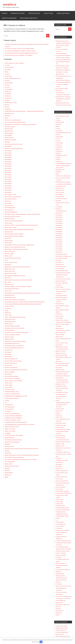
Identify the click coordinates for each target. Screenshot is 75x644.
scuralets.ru (10, 4)
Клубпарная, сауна (10, 297)
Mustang (7, 100)
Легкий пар (8, 308)
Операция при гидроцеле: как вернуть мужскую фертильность (63, 72)
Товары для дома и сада (12, 426)
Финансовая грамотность (29, 18)
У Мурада (8, 433)
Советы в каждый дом (9, 18)
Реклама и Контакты (11, 363)
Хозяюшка (8, 453)
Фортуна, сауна (9, 446)
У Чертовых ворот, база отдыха (14, 435)
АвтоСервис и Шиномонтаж (13, 197)
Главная (4, 13)
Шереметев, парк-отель (12, 466)
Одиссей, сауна (9, 337)
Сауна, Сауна (9, 383)
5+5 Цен (7, 65)
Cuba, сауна (8, 76)
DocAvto (7, 80)
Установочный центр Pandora (13, 440)
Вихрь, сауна (8, 256)
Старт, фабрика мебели (12, 398)
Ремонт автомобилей (11, 367)
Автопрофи (8, 146)
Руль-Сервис (8, 374)
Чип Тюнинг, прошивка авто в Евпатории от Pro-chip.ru (21, 459)
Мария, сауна (9, 324)
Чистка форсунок (10, 462)
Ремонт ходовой (10, 372)
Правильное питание (18, 13)
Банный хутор (9, 232)
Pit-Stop (7, 105)
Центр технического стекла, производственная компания (22, 455)
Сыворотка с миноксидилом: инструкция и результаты (63, 92)
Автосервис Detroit (10, 194)
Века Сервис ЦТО (10, 251)
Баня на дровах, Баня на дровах (14, 234)
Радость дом (8, 356)
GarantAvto (8, 94)
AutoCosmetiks (9, 67)
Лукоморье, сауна (10, 319)
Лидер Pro (8, 313)
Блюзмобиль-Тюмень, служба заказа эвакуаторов (19, 245)
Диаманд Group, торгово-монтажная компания (18, 280)
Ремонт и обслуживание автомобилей (16, 370)
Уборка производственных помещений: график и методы (63, 84)
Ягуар (6, 477)
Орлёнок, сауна (9, 339)
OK (41, 642)
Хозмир (7, 451)
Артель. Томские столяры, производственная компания (21, 225)
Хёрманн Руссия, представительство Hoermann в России (21, 448)
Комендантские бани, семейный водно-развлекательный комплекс (25, 302)
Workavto (8, 116)
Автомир (7, 142)
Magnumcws (8, 98)
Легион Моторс (9, 306)
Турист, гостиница (10, 429)
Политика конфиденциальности (14, 348)
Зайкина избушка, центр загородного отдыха (18, 286)
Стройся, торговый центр (12, 413)
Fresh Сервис (9, 89)
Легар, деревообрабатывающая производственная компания (23, 304)
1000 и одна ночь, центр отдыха (14, 63)
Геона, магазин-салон (11, 262)
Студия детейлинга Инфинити (14, 416)
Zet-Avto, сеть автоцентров (13, 120)
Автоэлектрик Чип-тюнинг (12, 216)
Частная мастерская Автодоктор (14, 457)
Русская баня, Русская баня (13, 378)
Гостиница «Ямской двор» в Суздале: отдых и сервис (20, 51)
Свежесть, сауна (10, 389)
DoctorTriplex (9, 83)
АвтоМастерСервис (10, 140)
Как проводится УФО (62, 88)
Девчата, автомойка (11, 273)
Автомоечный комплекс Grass (14, 144)
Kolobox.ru (8, 96)
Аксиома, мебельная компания (14, 221)
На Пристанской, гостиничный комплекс (17, 332)
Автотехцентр (9, 210)
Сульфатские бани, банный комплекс (16, 422)
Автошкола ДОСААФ (11, 212)
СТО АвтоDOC (9, 405)
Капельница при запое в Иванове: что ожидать (19, 55)
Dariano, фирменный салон (13, 78)
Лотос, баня (8, 315)
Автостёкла (8, 203)
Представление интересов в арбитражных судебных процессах (63, 99)
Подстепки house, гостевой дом (14, 346)
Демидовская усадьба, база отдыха (15, 275)
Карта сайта (8, 291)
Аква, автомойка (10, 218)
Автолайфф (8, 135)
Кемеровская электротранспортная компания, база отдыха (22, 293)
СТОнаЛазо (8, 411)
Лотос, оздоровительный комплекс (15, 317)
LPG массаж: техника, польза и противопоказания (19, 48)
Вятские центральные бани (13, 258)
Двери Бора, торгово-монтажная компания (17, 267)
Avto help (8, 70)
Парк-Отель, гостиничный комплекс (15, 341)
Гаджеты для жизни (63, 13)
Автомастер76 (9, 137)
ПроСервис (8, 352)
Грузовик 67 (8, 264)
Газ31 (6, 260)
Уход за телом (48, 13)
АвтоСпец (8, 201)
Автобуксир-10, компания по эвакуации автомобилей (20, 124)
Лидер (7, 310)
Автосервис (8, 153)
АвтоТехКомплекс (10, 207)
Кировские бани (10, 295)
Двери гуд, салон (10, 269)
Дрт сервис (8, 282)
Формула (7, 444)
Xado (6, 118)
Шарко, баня (8, 464)
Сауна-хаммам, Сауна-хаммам (13, 381)
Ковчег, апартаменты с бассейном (15, 300)
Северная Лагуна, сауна (12, 391)
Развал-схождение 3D (11, 359)
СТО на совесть (9, 409)
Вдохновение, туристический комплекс (16, 249)
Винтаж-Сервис (9, 253)
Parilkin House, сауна (11, 102)
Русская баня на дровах (12, 376)
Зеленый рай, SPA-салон (12, 289)
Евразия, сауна (9, 284)
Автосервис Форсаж (11, 199)
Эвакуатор (8, 475)
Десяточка (8, 278)
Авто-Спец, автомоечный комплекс (15, 122)
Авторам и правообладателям (14, 148)
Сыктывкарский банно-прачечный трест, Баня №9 (20, 424)
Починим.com (9, 350)
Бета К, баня (8, 243)
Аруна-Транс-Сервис (11, 227)
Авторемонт (8, 151)
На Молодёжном (10, 330)
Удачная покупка (10, 437)
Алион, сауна (9, 223)
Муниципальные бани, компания (14, 328)
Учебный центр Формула (12, 442)
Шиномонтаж (9, 473)
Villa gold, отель (9, 113)
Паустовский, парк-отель (12, 343)
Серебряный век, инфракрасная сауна (16, 396)
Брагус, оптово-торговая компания (15, 247)
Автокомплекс (9, 131)
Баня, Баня (8, 238)
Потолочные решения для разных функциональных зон (21, 53)
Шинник (7, 468)
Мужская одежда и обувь (12, 326)
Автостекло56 (9, 205)
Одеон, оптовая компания (12, 335)
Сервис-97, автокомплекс (12, 394)
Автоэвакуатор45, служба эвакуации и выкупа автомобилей (22, 214)
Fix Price (7, 85)
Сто (6, 402)
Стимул (7, 400)
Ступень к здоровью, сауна (13, 420)
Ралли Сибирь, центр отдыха (13, 361)
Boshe (7, 72)
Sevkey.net (8, 109)
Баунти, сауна (9, 240)
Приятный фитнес (34, 13)
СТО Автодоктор (10, 407)
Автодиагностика (10, 127)
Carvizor (7, 74)
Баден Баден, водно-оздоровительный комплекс (19, 229)
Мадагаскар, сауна (10, 321)
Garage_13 (8, 91)
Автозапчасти (9, 129)
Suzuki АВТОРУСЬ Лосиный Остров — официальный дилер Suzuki (24, 111)
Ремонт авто (8, 365)
